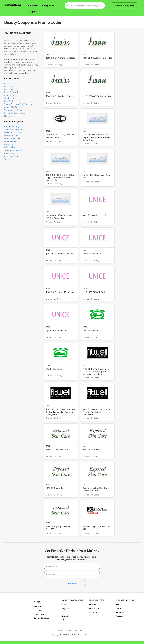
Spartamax (9, 98)
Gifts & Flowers (11, 147)
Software (65, 620)
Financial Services (12, 138)
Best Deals (93, 612)
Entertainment (11, 141)
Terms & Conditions (42, 618)
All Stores (33, 5)
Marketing (9, 144)
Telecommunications (14, 129)
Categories (48, 5)
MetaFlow (9, 86)
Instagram (120, 612)
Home (60, 630)
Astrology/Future (12, 156)
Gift (63, 612)
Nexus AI (8, 116)
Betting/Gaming (11, 126)
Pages (32, 12)
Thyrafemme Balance (14, 110)
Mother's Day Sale (124, 5)
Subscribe (72, 583)
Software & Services (13, 150)
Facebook (120, 605)
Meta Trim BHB (11, 92)
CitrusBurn (9, 95)
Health (64, 605)
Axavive (8, 83)
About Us (37, 607)
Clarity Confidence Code (15, 113)
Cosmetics (9, 153)
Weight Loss (66, 609)
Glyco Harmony (11, 89)
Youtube (119, 616)
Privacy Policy (39, 614)
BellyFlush (9, 101)
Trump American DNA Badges (18, 104)
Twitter (119, 609)
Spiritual (8, 159)
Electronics (65, 616)
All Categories (94, 609)
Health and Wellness (13, 132)
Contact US (38, 610)
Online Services (11, 135)
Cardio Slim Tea (11, 107)
